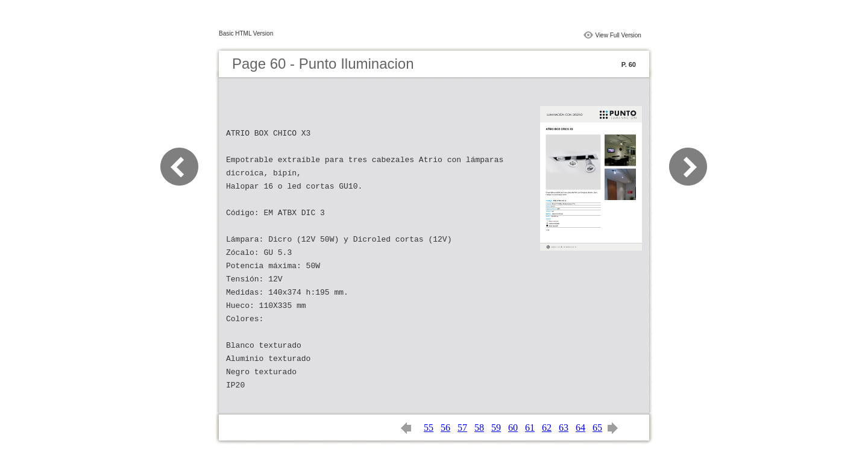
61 (530, 428)
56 (445, 428)
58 (479, 428)
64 (580, 428)
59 (496, 428)
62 (547, 428)
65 (597, 428)
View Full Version (618, 35)
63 (564, 428)
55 (429, 428)
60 (513, 428)
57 (462, 428)
